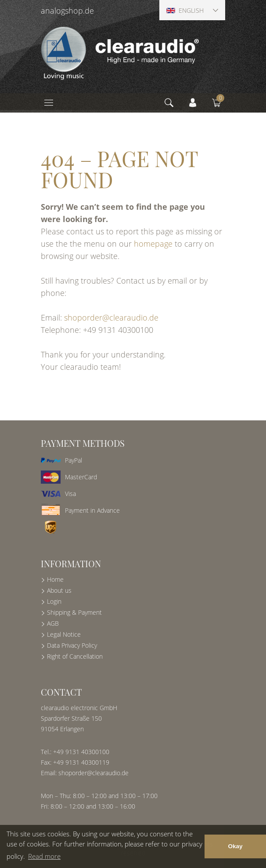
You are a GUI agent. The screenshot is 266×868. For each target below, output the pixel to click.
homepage (153, 244)
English (185, 10)
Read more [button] (44, 856)
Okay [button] (235, 846)
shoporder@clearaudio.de (111, 317)
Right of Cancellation (75, 656)
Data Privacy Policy (72, 645)
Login (54, 601)
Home (55, 579)
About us (59, 590)
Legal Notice (64, 634)
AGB (53, 623)
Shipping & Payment (74, 612)
